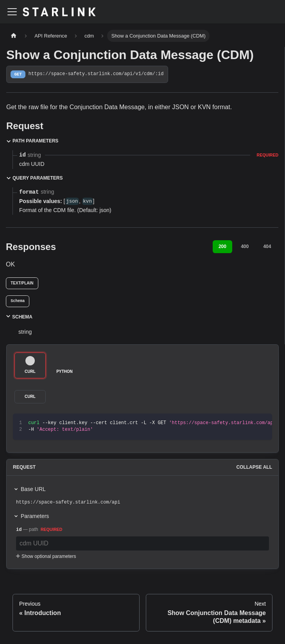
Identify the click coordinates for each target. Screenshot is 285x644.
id (19, 530)
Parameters (35, 516)
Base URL (33, 489)
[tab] (18, 301)
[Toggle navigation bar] (12, 12)
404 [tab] (267, 246)
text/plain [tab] (22, 283)
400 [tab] (245, 246)
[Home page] (14, 36)
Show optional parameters (45, 556)
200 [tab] (222, 246)
